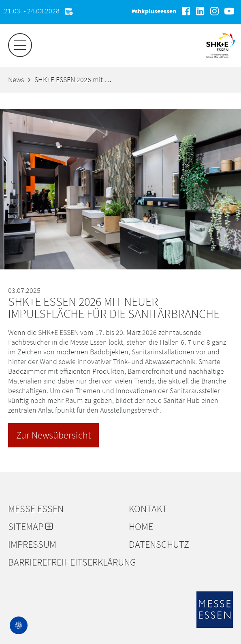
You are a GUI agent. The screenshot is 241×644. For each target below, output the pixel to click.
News (16, 79)
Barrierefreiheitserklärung (64, 562)
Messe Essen (36, 509)
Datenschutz (159, 544)
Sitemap (30, 527)
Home (141, 527)
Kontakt (148, 509)
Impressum (32, 544)
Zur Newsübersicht (53, 435)
